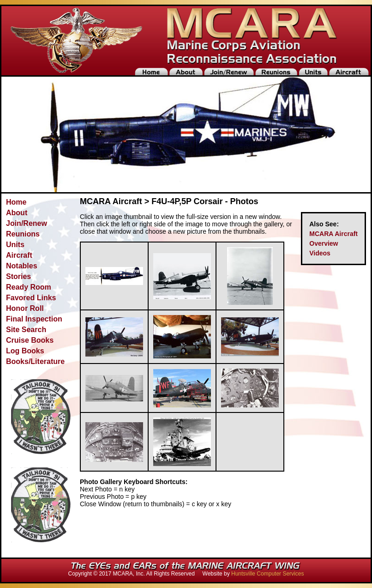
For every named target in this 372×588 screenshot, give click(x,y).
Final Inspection (34, 319)
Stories (18, 276)
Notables (22, 266)
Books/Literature (35, 361)
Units (15, 245)
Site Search (26, 330)
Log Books (25, 351)
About (17, 213)
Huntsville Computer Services (267, 574)
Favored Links (31, 298)
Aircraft (19, 255)
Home (16, 202)
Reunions (23, 234)
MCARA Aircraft (333, 234)
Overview (324, 243)
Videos (320, 253)
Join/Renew (27, 223)
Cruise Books (30, 340)
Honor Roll (25, 308)
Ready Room (29, 287)
